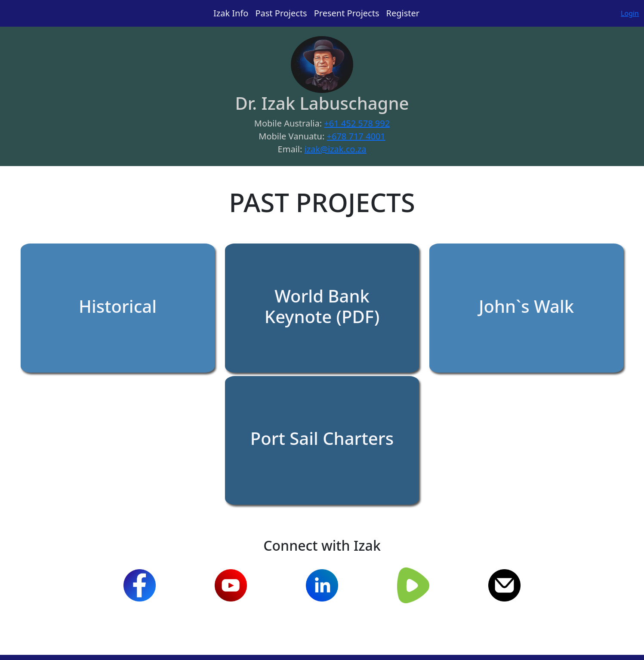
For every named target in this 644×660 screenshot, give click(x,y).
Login (630, 13)
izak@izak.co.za (335, 149)
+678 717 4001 (356, 136)
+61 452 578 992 (357, 123)
